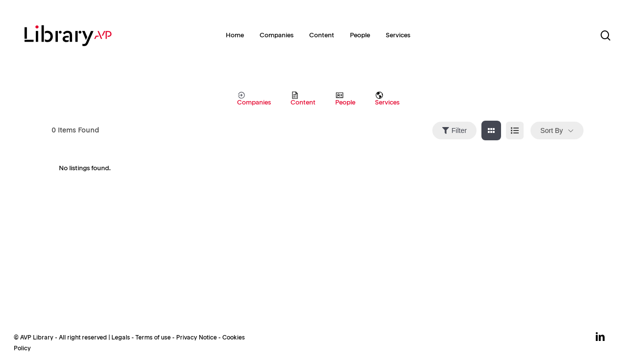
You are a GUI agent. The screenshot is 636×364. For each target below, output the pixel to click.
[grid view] (491, 130)
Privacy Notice (197, 338)
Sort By (552, 130)
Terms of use (153, 338)
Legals (121, 338)
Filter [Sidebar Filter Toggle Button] (454, 130)
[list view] (515, 130)
